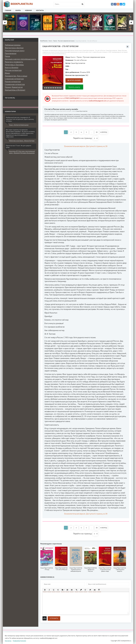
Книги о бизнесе (12, 67)
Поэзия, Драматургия (14, 87)
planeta (18, 4)
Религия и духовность (14, 62)
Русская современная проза (94, 57)
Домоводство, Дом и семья (16, 76)
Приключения (11, 53)
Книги (73, 57)
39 (97, 132)
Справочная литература (15, 84)
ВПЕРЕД (104, 132)
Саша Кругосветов (78, 63)
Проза (79, 57)
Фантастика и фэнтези (14, 48)
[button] (45, 590)
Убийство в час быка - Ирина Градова (22, 141)
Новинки (28, 10)
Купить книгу (74, 87)
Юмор (7, 73)
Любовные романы (13, 45)
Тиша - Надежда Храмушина (19, 125)
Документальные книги (15, 51)
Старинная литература (14, 79)
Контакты (40, 10)
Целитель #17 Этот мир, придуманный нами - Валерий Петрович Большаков (22, 152)
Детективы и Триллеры (14, 65)
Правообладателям (19, 641)
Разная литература (13, 81)
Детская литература (13, 70)
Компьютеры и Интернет (15, 90)
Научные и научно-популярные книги (20, 59)
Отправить (54, 618)
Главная (8, 10)
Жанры (18, 10)
